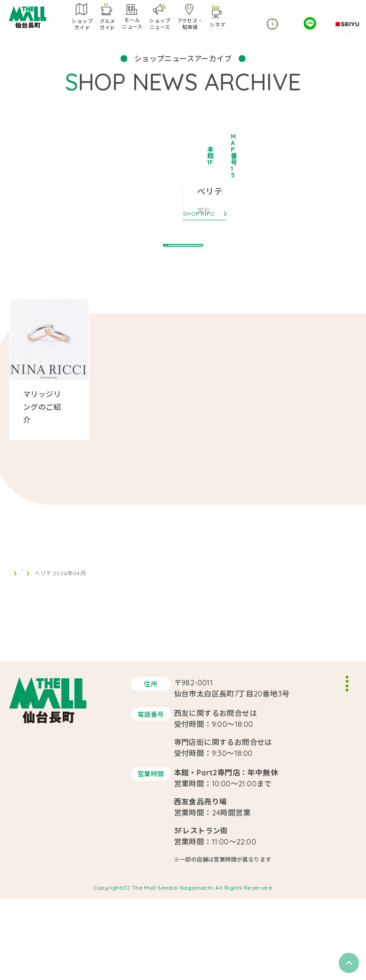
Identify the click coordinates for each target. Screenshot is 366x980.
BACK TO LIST (183, 556)
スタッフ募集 (296, 757)
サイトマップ (296, 788)
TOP (15, 600)
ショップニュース (55, 600)
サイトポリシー (300, 773)
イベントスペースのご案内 (316, 742)
